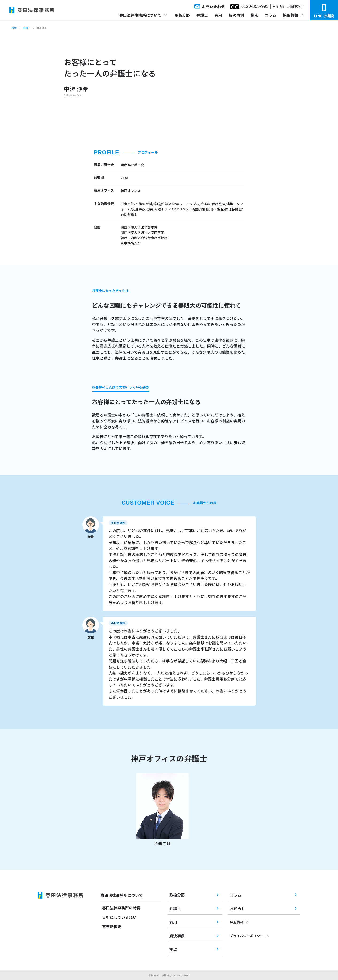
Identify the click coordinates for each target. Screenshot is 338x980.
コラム (271, 15)
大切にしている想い (119, 917)
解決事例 (236, 15)
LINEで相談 (324, 11)
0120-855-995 (250, 7)
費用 (218, 15)
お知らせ (237, 908)
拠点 (255, 15)
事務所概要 (112, 927)
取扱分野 (182, 15)
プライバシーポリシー (247, 936)
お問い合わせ (209, 6)
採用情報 (290, 15)
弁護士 (202, 15)
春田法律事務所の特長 (121, 908)
